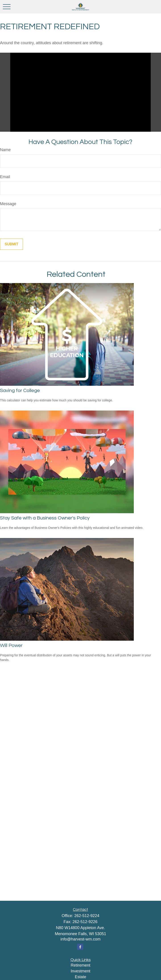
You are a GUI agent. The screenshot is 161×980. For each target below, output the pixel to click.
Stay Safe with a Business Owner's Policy (45, 518)
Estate (80, 977)
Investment (80, 971)
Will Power (11, 645)
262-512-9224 (87, 916)
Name (5, 150)
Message (8, 204)
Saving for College (20, 391)
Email (5, 177)
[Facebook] (80, 947)
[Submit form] (11, 244)
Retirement (80, 965)
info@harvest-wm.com (80, 939)
